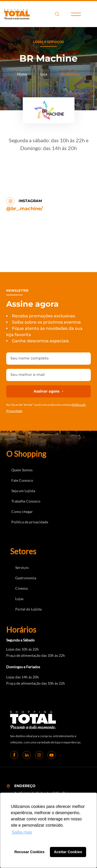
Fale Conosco (22, 480)
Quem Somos (22, 470)
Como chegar (22, 512)
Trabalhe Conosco (26, 501)
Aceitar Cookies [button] (68, 852)
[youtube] (51, 755)
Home (22, 74)
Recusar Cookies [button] (30, 852)
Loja (44, 74)
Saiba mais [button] (22, 832)
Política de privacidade (30, 522)
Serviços (22, 567)
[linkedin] (27, 755)
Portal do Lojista (28, 609)
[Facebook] (14, 755)
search (57, 14)
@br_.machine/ (24, 209)
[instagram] (39, 755)
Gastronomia (26, 578)
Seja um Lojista (23, 491)
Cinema (21, 588)
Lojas (19, 599)
